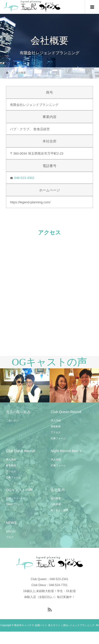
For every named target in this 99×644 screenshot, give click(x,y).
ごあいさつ (12, 420)
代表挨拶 (56, 504)
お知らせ (11, 531)
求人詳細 (56, 420)
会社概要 (56, 498)
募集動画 (56, 426)
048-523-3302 (24, 178)
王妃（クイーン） (16, 498)
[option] (25, 386)
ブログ (10, 537)
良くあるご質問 (59, 510)
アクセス (56, 432)
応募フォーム (58, 438)
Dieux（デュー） (15, 504)
